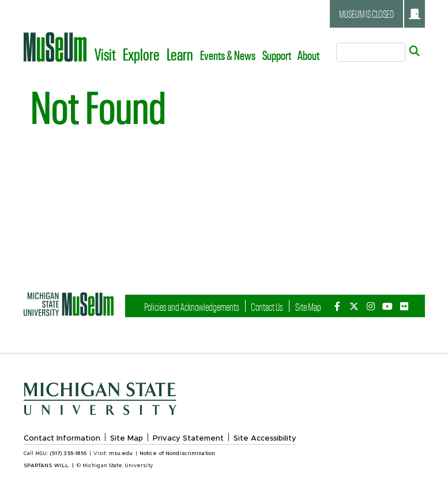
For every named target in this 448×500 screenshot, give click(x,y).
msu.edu (121, 454)
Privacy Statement (188, 439)
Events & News (228, 55)
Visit (105, 54)
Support (277, 55)
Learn (180, 54)
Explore (141, 54)
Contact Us (267, 307)
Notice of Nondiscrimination (177, 454)
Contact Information (62, 439)
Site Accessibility (265, 439)
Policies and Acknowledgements (192, 307)
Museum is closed (380, 14)
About (308, 55)
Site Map (308, 307)
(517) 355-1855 (69, 454)
